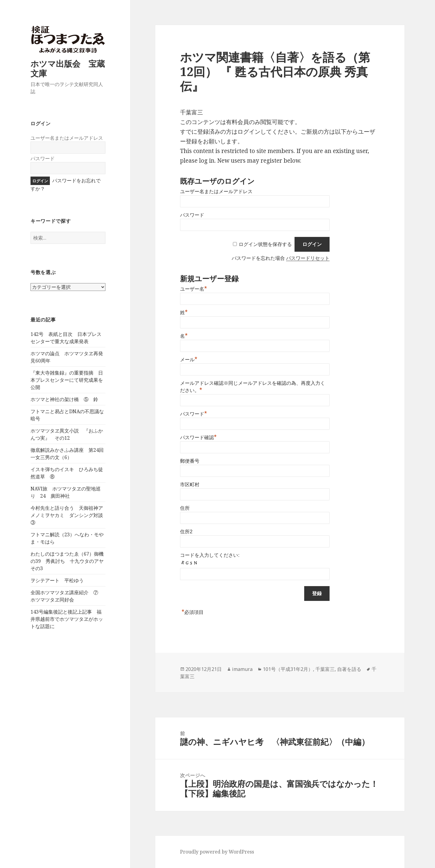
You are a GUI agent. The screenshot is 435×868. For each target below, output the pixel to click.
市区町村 (190, 485)
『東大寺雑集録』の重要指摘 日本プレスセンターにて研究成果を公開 (67, 380)
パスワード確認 (198, 437)
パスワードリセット (308, 258)
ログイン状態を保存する (265, 244)
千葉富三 (325, 669)
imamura (242, 669)
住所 (185, 508)
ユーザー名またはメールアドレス (67, 138)
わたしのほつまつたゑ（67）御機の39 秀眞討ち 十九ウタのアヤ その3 (69, 561)
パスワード (43, 158)
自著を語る (349, 669)
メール (189, 360)
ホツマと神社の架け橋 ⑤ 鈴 (64, 399)
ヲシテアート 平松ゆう (57, 580)
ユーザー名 (193, 289)
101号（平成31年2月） (288, 669)
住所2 (186, 532)
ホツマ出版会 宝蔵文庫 (68, 68)
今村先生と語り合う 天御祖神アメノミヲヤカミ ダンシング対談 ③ (69, 515)
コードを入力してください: (210, 555)
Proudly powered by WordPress (217, 852)
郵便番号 (190, 461)
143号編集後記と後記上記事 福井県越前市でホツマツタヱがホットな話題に (67, 619)
